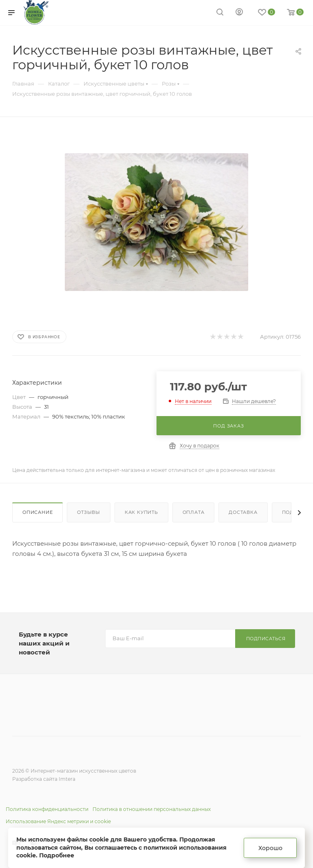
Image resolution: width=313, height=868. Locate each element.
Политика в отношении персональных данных (152, 809)
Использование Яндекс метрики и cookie (58, 821)
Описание (37, 512)
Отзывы (89, 512)
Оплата (194, 512)
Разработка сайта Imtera (44, 779)
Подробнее (57, 855)
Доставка (243, 512)
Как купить (141, 512)
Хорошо (270, 848)
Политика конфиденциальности (47, 809)
